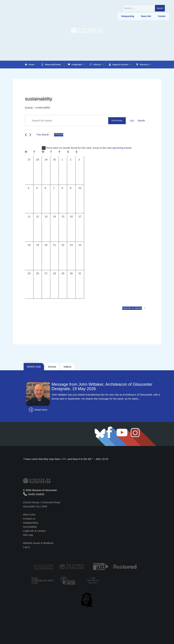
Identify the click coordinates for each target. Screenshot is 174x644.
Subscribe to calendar (132, 308)
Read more (41, 410)
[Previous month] (26, 135)
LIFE (63, 459)
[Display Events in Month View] (141, 121)
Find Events (117, 121)
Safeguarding (31, 523)
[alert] (87, 148)
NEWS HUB (34, 367)
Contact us (29, 519)
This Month (43, 135)
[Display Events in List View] (132, 121)
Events (29, 108)
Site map (28, 535)
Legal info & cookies (34, 531)
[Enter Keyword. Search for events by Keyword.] (67, 121)
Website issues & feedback (38, 543)
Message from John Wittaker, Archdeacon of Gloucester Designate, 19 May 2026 (102, 387)
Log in (26, 547)
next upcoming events (119, 148)
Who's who (29, 515)
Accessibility (30, 527)
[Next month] (30, 135)
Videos (67, 367)
